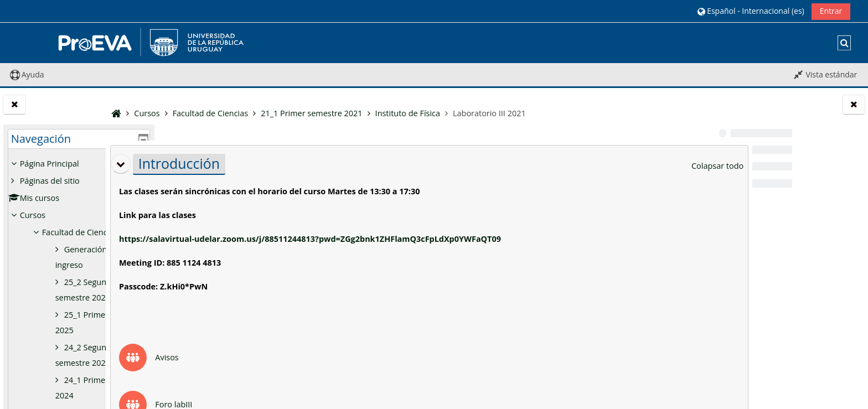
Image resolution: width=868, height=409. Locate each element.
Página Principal (50, 164)
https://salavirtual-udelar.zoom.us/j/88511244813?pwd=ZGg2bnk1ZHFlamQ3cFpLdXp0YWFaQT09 (375, 239)
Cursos (33, 215)
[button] (751, 11)
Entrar (831, 11)
